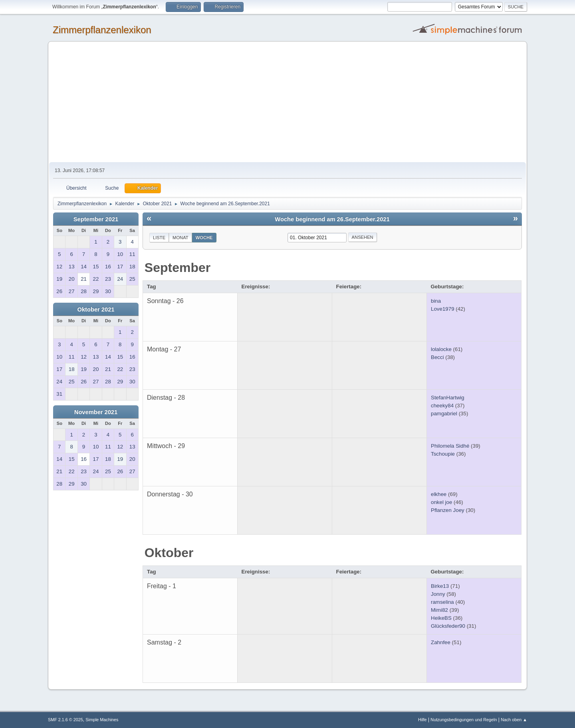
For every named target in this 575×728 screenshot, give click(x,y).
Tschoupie (443, 454)
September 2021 (96, 219)
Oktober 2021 (96, 309)
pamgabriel (444, 414)
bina (436, 301)
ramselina (442, 602)
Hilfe (422, 720)
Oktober (169, 553)
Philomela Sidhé (450, 446)
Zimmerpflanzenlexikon (102, 30)
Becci (437, 357)
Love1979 (443, 309)
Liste (159, 238)
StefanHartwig (448, 398)
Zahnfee (441, 642)
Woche (204, 238)
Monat (180, 238)
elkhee (439, 494)
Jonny (438, 594)
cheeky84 (442, 406)
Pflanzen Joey (448, 510)
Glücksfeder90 (448, 626)
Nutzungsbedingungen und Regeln (464, 720)
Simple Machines (102, 720)
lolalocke (441, 349)
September (177, 268)
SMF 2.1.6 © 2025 (65, 720)
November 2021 (96, 412)
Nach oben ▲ (514, 720)
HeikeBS (441, 618)
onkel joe (441, 502)
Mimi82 (439, 610)
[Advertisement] (287, 102)
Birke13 (440, 586)
